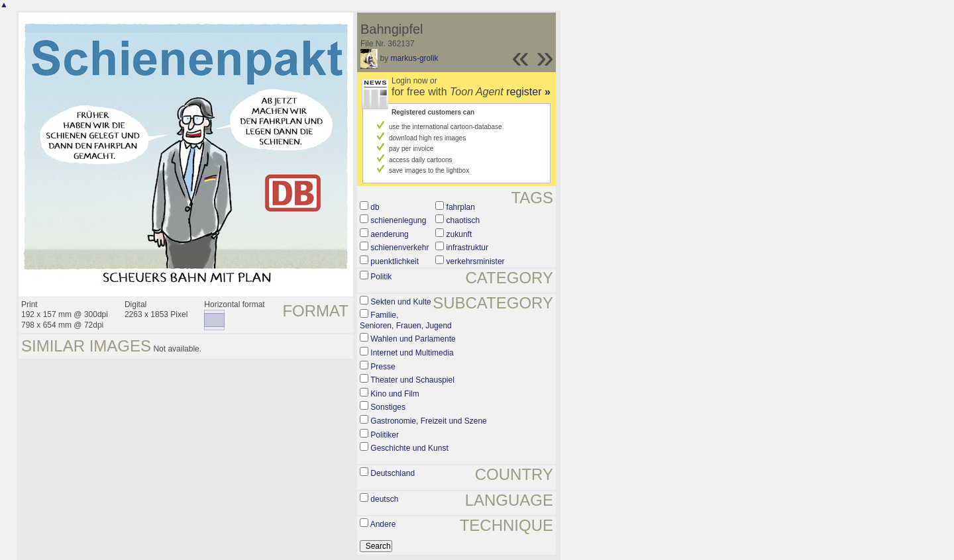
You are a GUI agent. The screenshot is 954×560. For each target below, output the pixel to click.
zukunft (459, 234)
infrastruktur (467, 248)
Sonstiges (388, 407)
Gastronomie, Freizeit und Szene (428, 421)
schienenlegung (398, 220)
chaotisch (463, 220)
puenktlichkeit (395, 261)
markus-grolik (415, 58)
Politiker (385, 435)
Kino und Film (395, 394)
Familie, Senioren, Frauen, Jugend (406, 320)
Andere (383, 524)
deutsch (384, 499)
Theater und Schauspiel (412, 380)
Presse (383, 367)
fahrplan (461, 207)
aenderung (389, 234)
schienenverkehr (399, 248)
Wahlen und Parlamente (413, 339)
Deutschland (393, 473)
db (375, 207)
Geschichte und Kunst (409, 448)
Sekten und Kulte (400, 302)
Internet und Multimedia (412, 353)
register (528, 92)
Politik (381, 277)
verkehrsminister (476, 261)
